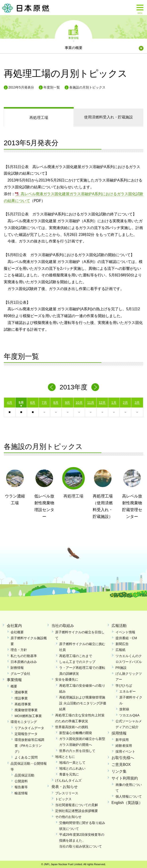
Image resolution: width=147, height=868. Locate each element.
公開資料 (21, 781)
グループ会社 (20, 674)
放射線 (124, 709)
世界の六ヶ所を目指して (77, 751)
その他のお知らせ (68, 817)
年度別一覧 (52, 87)
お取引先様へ (123, 758)
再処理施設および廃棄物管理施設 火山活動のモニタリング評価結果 (83, 703)
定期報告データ (26, 734)
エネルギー (128, 691)
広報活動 (119, 626)
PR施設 (121, 668)
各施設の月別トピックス (87, 87)
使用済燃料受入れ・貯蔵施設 (108, 117)
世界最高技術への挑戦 (72, 727)
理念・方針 (19, 650)
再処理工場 (39, 118)
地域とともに (65, 757)
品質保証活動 (24, 775)
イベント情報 (125, 632)
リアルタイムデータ (29, 728)
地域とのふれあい (72, 768)
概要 (14, 686)
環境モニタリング (24, 722)
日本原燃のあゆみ (24, 662)
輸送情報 (21, 793)
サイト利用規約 (125, 778)
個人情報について (129, 796)
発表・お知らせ (65, 787)
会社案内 (14, 626)
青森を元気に (69, 774)
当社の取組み (63, 626)
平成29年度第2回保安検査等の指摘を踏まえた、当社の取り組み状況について (82, 840)
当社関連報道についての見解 (77, 805)
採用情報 (119, 733)
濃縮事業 (21, 692)
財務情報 (17, 668)
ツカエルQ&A (129, 715)
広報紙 (120, 650)
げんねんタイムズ (68, 780)
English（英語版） (127, 803)
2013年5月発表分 (21, 87)
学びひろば (124, 686)
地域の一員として (72, 763)
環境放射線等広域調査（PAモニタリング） (29, 746)
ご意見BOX (121, 765)
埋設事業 (21, 698)
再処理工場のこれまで (76, 656)
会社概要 (17, 632)
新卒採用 (122, 740)
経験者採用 (124, 746)
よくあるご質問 (26, 757)
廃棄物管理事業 (26, 710)
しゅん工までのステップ (77, 662)
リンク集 (119, 771)
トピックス (63, 799)
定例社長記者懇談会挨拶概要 (77, 811)
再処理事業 (23, 704)
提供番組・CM (126, 638)
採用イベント (125, 751)
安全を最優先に (67, 679)
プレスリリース (67, 793)
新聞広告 (122, 644)
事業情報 (73, 38)
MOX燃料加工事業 (28, 716)
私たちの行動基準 (24, 656)
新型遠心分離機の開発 (76, 733)
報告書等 (21, 787)
